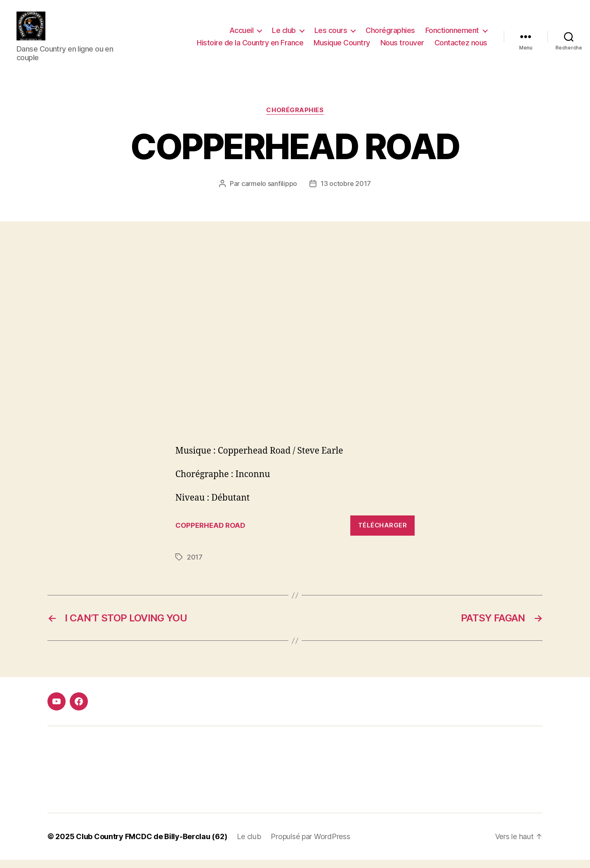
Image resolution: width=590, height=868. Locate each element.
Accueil (242, 34)
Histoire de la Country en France (250, 47)
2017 (195, 565)
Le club (284, 34)
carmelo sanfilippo (269, 192)
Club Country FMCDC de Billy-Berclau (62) (151, 845)
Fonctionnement (452, 34)
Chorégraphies (390, 34)
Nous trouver (402, 47)
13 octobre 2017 (346, 192)
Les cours (331, 34)
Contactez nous (461, 47)
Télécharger (383, 533)
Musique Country (342, 47)
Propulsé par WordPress (310, 845)
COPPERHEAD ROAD (210, 534)
